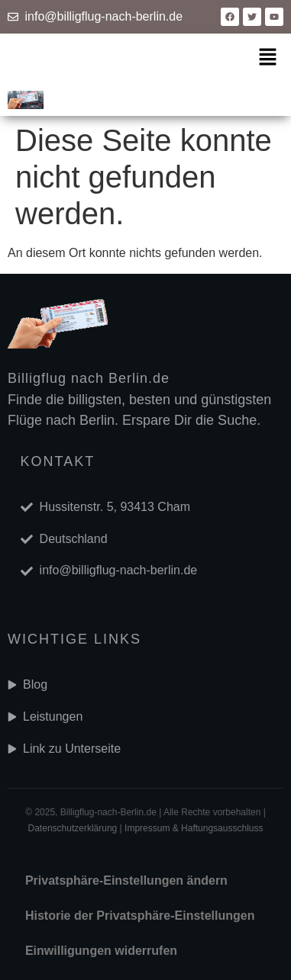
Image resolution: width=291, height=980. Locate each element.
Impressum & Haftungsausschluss (194, 828)
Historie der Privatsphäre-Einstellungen (140, 916)
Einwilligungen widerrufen (101, 951)
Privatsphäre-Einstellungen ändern (126, 880)
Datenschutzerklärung (73, 828)
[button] (268, 58)
